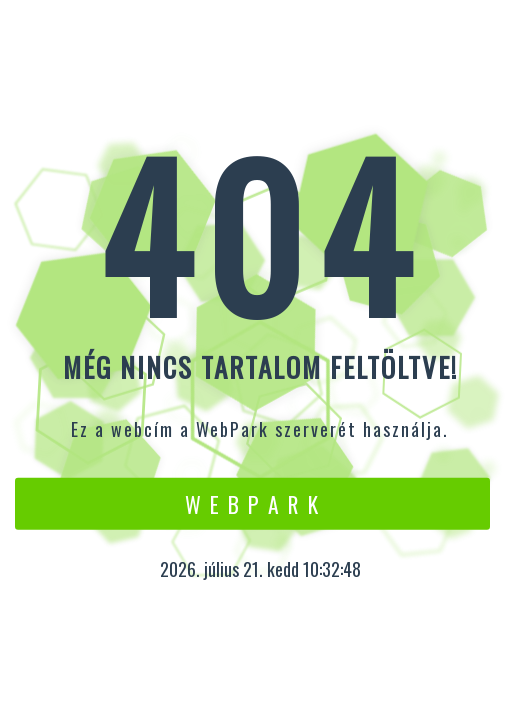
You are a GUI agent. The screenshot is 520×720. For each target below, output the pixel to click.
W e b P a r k (252, 503)
